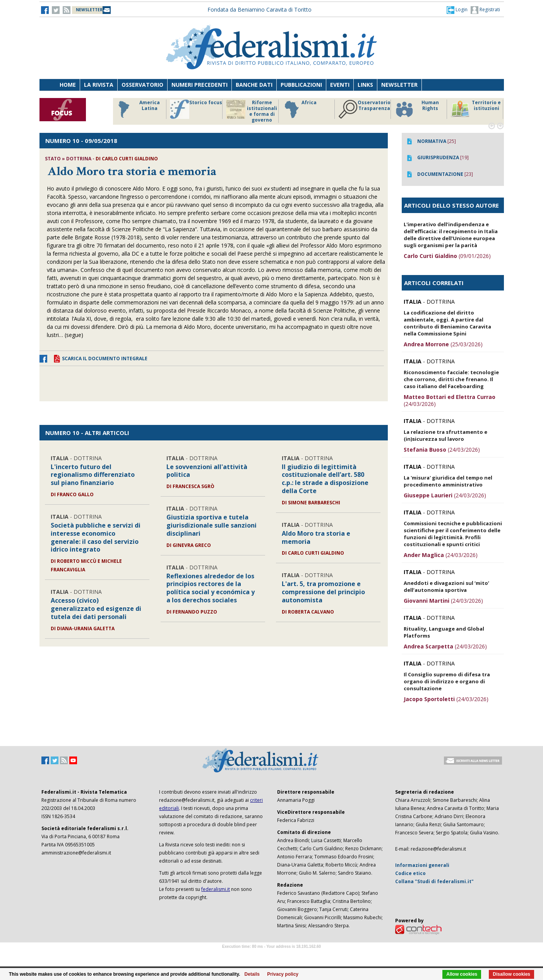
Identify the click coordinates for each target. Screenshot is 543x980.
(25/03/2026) (443, 344)
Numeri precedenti (200, 85)
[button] (457, 10)
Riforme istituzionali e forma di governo (252, 111)
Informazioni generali (422, 865)
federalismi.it (216, 889)
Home (68, 85)
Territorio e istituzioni (476, 109)
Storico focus (196, 109)
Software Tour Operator (272, 955)
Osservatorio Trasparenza (364, 109)
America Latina (137, 109)
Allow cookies (462, 974)
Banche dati (254, 85)
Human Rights (417, 109)
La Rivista (99, 85)
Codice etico (410, 873)
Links (365, 85)
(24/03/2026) (450, 400)
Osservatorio (142, 85)
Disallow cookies (511, 974)
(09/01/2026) (447, 256)
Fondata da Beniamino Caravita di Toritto (260, 9)
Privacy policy (283, 974)
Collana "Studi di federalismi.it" (434, 881)
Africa (299, 109)
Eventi (340, 85)
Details (252, 974)
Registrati (485, 10)
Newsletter (399, 85)
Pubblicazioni (301, 85)
